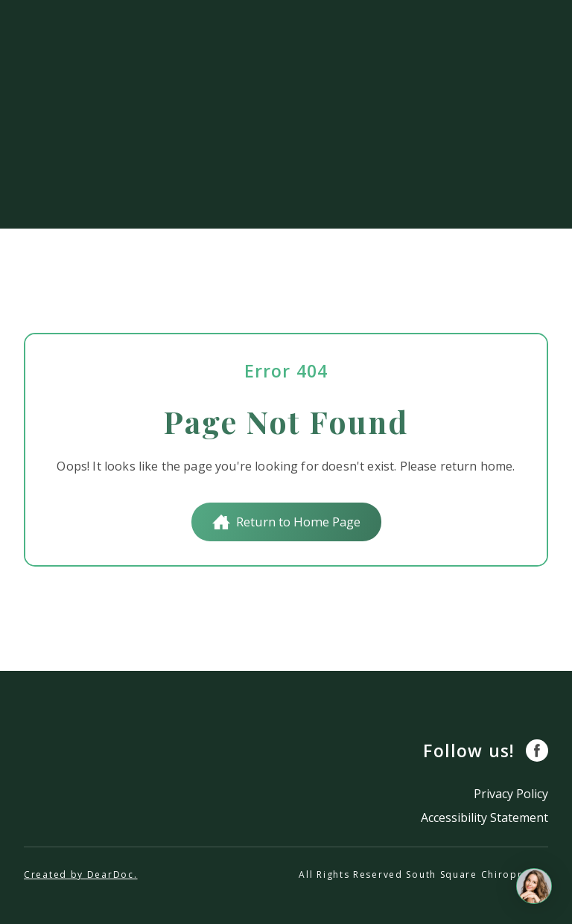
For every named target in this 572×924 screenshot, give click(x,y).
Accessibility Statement (484, 818)
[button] (286, 522)
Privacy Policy (511, 794)
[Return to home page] (95, 782)
